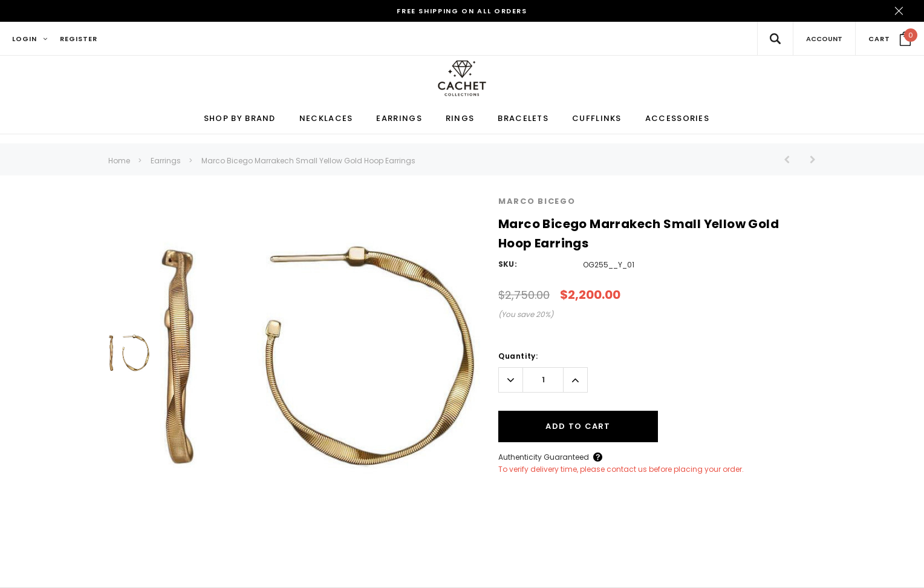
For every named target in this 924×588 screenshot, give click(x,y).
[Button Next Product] (808, 160)
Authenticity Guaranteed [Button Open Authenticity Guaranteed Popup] (544, 457)
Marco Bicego (537, 202)
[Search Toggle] (775, 38)
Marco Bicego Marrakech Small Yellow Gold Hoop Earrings (308, 161)
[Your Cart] (890, 39)
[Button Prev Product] (791, 160)
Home (119, 161)
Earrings (166, 161)
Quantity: (518, 356)
